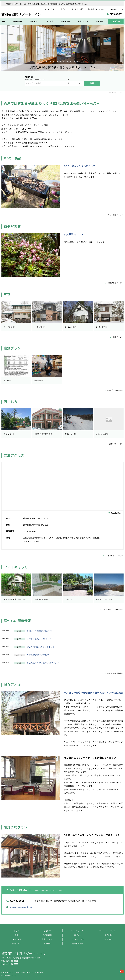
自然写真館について (75, 234)
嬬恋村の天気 (78, 944)
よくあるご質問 (78, 939)
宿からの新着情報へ (114, 673)
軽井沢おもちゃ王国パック (39, 639)
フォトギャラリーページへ (112, 609)
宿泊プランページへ (114, 390)
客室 (17, 935)
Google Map (115, 513)
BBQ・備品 (17, 939)
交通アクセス (47, 939)
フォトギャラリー (78, 931)
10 (78, 62)
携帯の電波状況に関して (38, 655)
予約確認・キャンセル (96, 9)
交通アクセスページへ (113, 556)
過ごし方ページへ (115, 444)
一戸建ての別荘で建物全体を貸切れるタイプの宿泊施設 (94, 693)
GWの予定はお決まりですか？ (41, 647)
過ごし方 (47, 931)
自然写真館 (47, 935)
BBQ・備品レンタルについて (80, 166)
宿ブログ (78, 935)
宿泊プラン (17, 944)
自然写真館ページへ (114, 283)
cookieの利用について (9, 976)
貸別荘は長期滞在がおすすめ (40, 631)
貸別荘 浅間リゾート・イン (24, 954)
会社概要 (47, 944)
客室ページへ (117, 337)
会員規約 (108, 939)
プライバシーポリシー (108, 931)
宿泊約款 (108, 935)
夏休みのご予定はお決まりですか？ (43, 663)
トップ (17, 931)
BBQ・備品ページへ (114, 215)
